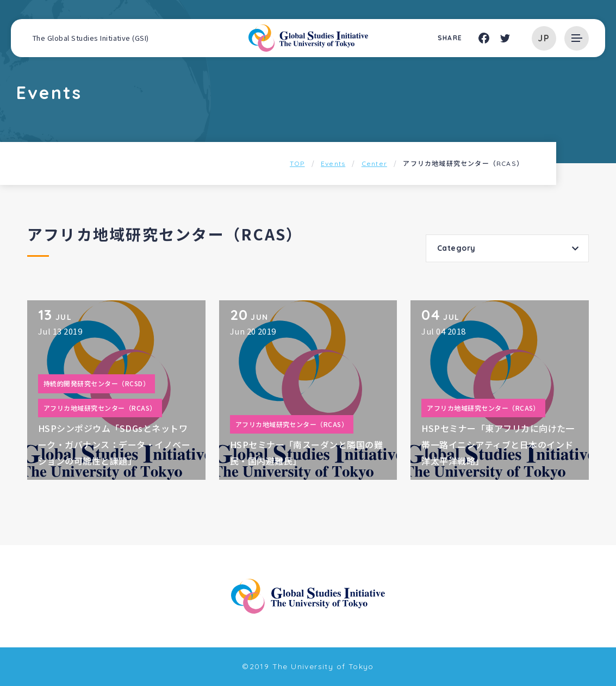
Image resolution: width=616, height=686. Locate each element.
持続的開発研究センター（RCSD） (97, 383)
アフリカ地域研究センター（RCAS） (100, 408)
